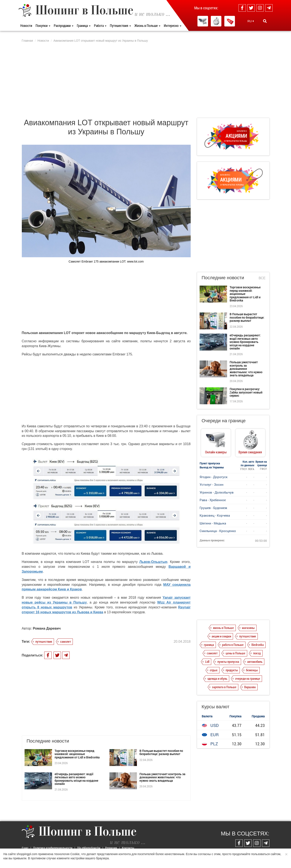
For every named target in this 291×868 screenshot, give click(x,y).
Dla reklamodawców (89, 848)
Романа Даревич (47, 628)
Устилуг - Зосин (212, 484)
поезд (257, 653)
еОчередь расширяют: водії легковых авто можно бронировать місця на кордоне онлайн (76, 779)
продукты (232, 670)
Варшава (250, 687)
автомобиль (255, 662)
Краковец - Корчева (215, 515)
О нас (25, 848)
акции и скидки (221, 636)
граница (209, 645)
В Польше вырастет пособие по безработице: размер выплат (161, 752)
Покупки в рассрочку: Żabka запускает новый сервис (246, 392)
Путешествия (120, 25)
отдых (214, 670)
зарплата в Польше (224, 687)
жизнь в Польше (223, 628)
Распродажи (64, 25)
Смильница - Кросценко (218, 531)
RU (250, 21)
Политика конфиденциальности (53, 848)
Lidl (207, 662)
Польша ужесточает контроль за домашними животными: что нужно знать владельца (162, 777)
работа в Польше (233, 645)
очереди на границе (248, 678)
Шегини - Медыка (213, 523)
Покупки (43, 25)
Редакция (111, 848)
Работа (100, 25)
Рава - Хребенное (213, 500)
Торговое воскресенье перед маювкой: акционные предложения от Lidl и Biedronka (77, 754)
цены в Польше (235, 653)
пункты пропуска (228, 662)
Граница (84, 25)
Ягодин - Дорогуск (214, 477)
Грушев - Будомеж (213, 508)
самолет (66, 641)
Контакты (128, 848)
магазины (248, 628)
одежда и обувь (217, 678)
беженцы (252, 670)
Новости (26, 25)
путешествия (44, 641)
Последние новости (223, 278)
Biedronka (258, 645)
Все (262, 278)
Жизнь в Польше (147, 25)
